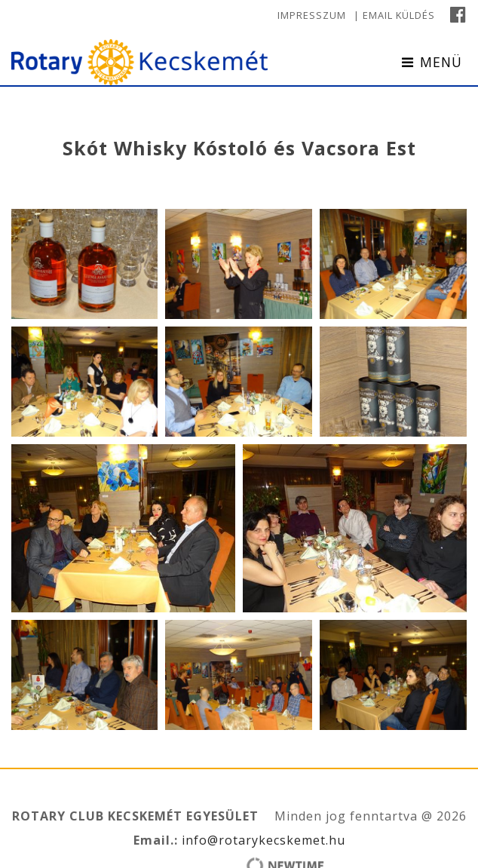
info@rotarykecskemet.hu (262, 840)
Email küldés (399, 15)
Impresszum (312, 15)
